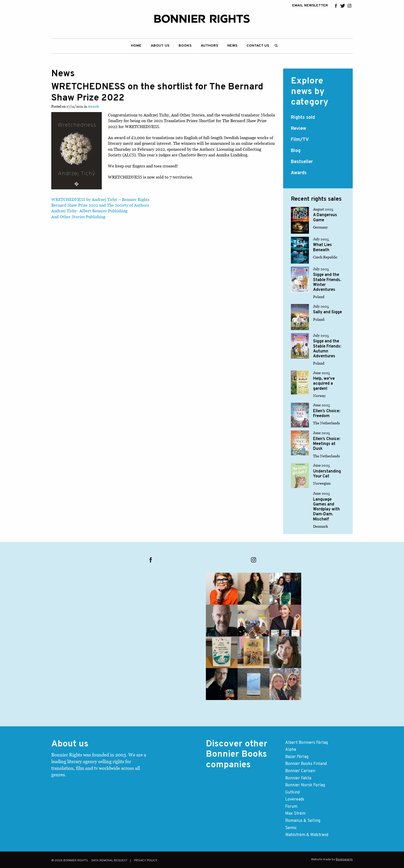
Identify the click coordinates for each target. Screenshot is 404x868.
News (232, 46)
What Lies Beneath (322, 247)
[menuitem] (136, 46)
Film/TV (300, 140)
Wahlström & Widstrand (307, 835)
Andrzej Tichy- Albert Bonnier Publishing (89, 211)
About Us (160, 46)
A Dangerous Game (325, 218)
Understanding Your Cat (327, 474)
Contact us (258, 46)
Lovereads (295, 799)
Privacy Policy (146, 861)
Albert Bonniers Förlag (306, 743)
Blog (296, 151)
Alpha (291, 750)
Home (136, 46)
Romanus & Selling (303, 821)
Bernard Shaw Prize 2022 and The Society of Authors (100, 205)
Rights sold (303, 118)
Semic (291, 828)
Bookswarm (344, 859)
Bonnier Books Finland (306, 764)
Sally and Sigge (327, 312)
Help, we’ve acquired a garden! (324, 384)
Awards (94, 106)
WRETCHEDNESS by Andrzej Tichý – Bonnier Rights (100, 199)
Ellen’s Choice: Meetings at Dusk (327, 444)
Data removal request (110, 861)
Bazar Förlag (297, 757)
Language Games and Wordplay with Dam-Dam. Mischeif (326, 509)
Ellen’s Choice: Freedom (327, 414)
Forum (291, 807)
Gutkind (292, 793)
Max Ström (295, 814)
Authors (209, 46)
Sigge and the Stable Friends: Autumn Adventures (327, 349)
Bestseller (302, 162)
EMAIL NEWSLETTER (310, 6)
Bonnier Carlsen (300, 771)
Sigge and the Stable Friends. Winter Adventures (327, 282)
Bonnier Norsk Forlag (305, 785)
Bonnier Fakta (298, 778)
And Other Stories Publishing (78, 217)
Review (298, 129)
